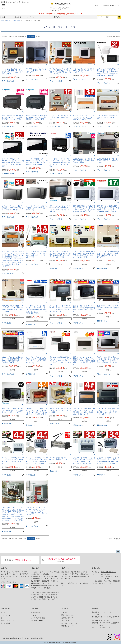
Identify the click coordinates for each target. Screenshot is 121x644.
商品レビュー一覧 (37, 621)
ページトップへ (118, 552)
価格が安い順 (13, 36)
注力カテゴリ (6, 609)
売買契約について (67, 626)
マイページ (30, 17)
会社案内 (6, 638)
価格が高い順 (22, 36)
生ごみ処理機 (5, 623)
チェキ (3, 612)
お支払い (4, 568)
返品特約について (74, 583)
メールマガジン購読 (38, 618)
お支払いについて (67, 618)
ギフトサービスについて (70, 623)
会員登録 (106, 6)
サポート (65, 609)
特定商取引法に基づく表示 (20, 638)
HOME (3, 17)
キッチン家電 (16, 21)
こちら (22, 576)
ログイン (99, 6)
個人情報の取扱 (37, 638)
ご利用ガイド (57, 17)
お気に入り (17, 17)
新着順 (38, 36)
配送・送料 (35, 568)
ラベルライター (6, 615)
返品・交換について (68, 621)
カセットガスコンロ (8, 621)
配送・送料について (68, 615)
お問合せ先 (96, 568)
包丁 (2, 618)
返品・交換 (66, 568)
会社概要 (95, 609)
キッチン (9, 21)
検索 (119, 17)
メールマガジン (116, 6)
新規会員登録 (36, 612)
